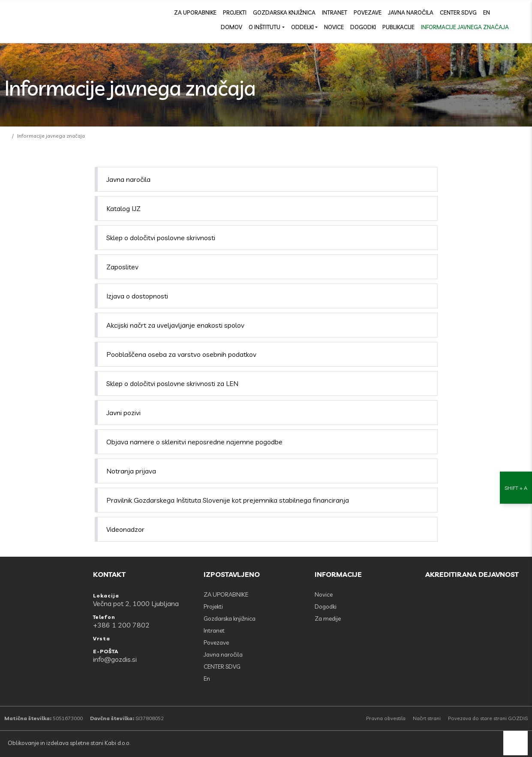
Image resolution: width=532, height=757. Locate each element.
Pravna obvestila (386, 718)
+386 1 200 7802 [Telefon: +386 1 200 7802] (121, 625)
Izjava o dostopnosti (137, 296)
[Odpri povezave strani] (523, 27)
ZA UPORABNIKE (195, 12)
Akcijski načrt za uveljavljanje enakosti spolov (175, 325)
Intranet (335, 12)
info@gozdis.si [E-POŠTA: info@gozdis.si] (115, 659)
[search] (523, 12)
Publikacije (398, 27)
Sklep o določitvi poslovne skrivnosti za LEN (172, 383)
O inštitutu (264, 27)
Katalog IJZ (123, 208)
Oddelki (302, 27)
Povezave (368, 12)
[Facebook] (505, 12)
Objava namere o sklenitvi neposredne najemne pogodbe (194, 442)
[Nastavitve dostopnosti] (516, 378)
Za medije (328, 618)
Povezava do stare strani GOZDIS (488, 718)
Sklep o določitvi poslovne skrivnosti (161, 238)
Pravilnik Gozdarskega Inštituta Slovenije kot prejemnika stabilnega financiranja (228, 500)
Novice (334, 27)
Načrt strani (427, 718)
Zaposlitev (122, 267)
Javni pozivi (123, 413)
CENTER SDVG (458, 12)
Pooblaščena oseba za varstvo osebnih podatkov (181, 354)
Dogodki (363, 27)
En (487, 12)
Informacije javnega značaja (465, 27)
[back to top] (515, 743)
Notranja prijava (131, 471)
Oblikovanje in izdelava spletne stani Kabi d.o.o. (68, 743)
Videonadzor (125, 529)
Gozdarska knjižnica (284, 12)
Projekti (235, 12)
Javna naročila (411, 12)
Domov (231, 27)
